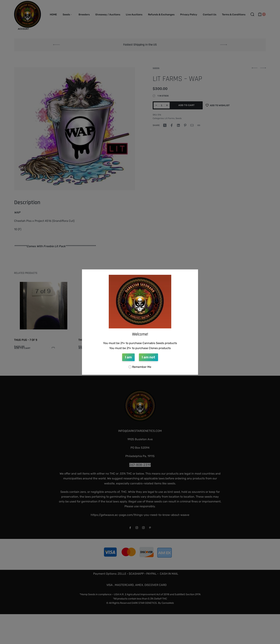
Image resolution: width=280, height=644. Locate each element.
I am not (148, 357)
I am (128, 357)
